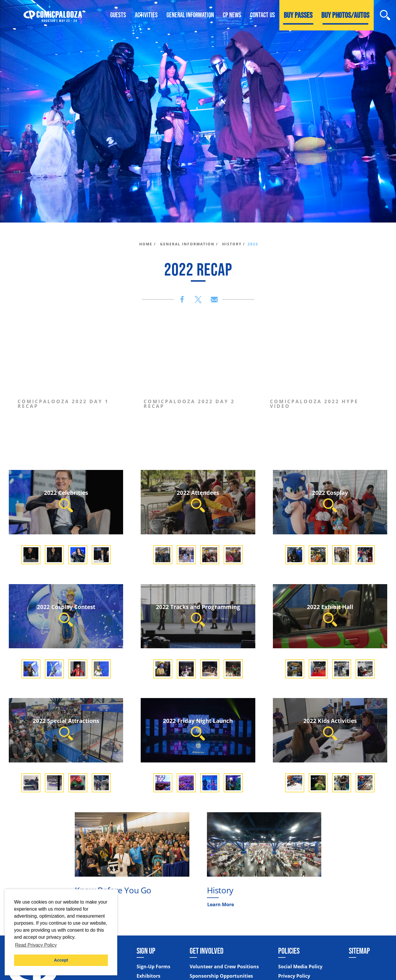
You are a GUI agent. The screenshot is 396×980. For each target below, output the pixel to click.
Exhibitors (148, 976)
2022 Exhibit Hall (330, 615)
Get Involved (207, 951)
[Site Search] (385, 15)
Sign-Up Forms (153, 967)
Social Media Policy (300, 967)
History (220, 890)
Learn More (221, 904)
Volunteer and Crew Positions (224, 967)
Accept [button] (61, 960)
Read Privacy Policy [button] (36, 945)
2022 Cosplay (330, 501)
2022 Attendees (198, 501)
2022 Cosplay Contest (66, 615)
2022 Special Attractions (66, 729)
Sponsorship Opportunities (221, 976)
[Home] (53, 15)
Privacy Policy (294, 976)
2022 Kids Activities (330, 729)
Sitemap (359, 951)
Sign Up (146, 951)
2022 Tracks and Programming (198, 615)
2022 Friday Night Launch (198, 729)
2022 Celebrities (66, 501)
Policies (289, 951)
